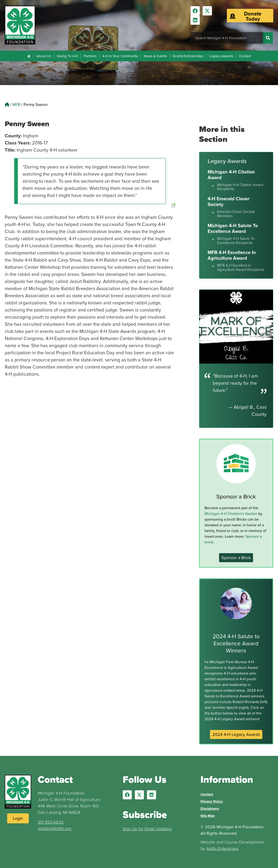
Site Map (208, 816)
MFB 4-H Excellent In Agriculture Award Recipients (241, 267)
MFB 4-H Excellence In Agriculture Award (232, 255)
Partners (90, 56)
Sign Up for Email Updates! (147, 829)
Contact (245, 56)
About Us (44, 56)
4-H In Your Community (120, 56)
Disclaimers (210, 809)
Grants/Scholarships (188, 56)
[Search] (268, 38)
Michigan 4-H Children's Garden (231, 513)
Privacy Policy (212, 801)
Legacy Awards (221, 56)
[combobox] (227, 38)
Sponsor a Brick (236, 496)
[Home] (29, 56)
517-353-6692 (51, 822)
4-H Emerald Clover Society (229, 201)
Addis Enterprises (222, 848)
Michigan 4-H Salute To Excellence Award (233, 228)
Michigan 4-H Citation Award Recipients (240, 187)
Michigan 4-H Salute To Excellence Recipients (236, 241)
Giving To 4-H (67, 56)
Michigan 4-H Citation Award (231, 175)
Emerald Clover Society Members (236, 214)
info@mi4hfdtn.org (55, 828)
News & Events (155, 56)
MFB (16, 105)
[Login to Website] (18, 818)
